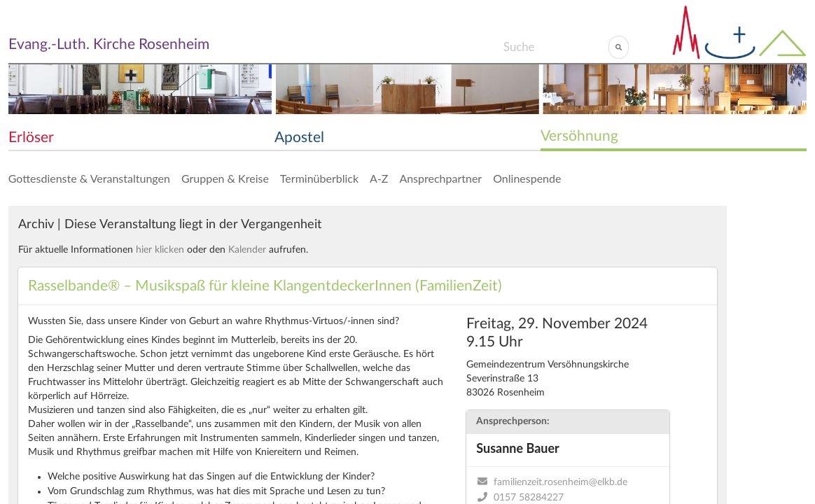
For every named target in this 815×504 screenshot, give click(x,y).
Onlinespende (527, 178)
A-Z (379, 178)
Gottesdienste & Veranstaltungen (89, 178)
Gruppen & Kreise (225, 178)
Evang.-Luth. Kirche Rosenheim (109, 44)
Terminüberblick (319, 178)
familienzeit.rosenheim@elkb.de (560, 482)
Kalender (247, 250)
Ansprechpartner (440, 178)
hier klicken (160, 250)
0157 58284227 (529, 498)
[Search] (556, 47)
